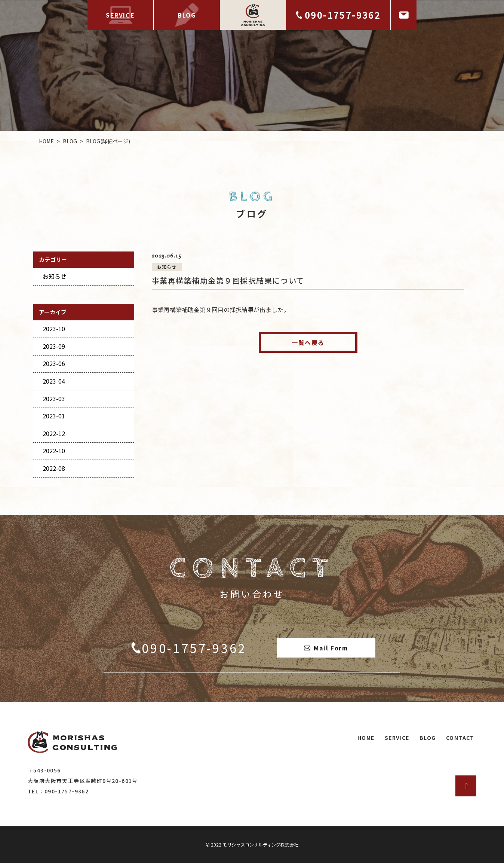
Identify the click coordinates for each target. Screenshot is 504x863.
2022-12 (54, 433)
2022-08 (54, 468)
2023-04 (54, 381)
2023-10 (54, 329)
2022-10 (54, 451)
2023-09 (54, 346)
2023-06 (54, 363)
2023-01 (54, 416)
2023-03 (54, 399)
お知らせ (55, 276)
